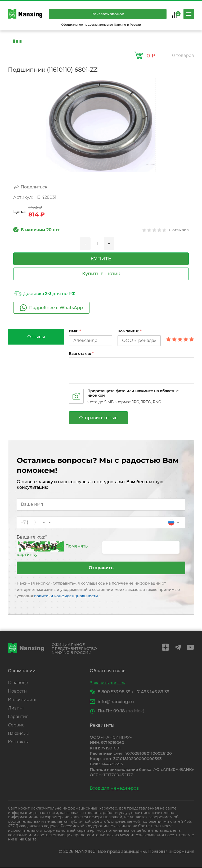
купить (101, 259)
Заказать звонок (108, 14)
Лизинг (16, 708)
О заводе (18, 683)
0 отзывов (179, 230)
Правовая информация (171, 851)
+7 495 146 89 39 (152, 692)
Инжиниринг (23, 700)
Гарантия (18, 716)
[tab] (36, 337)
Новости (17, 691)
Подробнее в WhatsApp (51, 308)
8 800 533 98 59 (114, 692)
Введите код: (32, 537)
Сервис (16, 725)
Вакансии (19, 733)
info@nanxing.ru (116, 702)
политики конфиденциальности (67, 596)
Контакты (18, 742)
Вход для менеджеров (114, 788)
